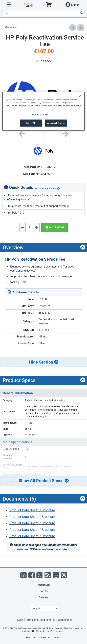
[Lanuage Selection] (44, 609)
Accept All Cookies (56, 123)
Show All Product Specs (44, 481)
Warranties (11, 27)
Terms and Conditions (38, 620)
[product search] (43, 13)
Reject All (31, 123)
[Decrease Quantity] (23, 228)
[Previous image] (22, 134)
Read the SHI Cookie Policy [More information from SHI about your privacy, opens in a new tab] (69, 105)
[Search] (81, 13)
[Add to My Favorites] (81, 28)
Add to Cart (55, 227)
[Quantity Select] (30, 227)
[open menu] (9, 5)
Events (43, 591)
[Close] (80, 96)
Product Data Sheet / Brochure (32, 510)
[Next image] (65, 134)
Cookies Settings (40, 114)
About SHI (44, 585)
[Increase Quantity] (37, 228)
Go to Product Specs (48, 188)
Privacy (19, 620)
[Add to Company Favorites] (73, 28)
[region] (43, 111)
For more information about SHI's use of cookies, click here (32, 105)
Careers (44, 597)
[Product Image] (43, 151)
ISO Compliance (63, 620)
